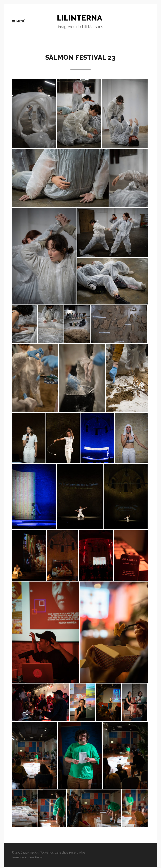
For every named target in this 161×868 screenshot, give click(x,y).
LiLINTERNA (80, 18)
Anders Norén (35, 858)
